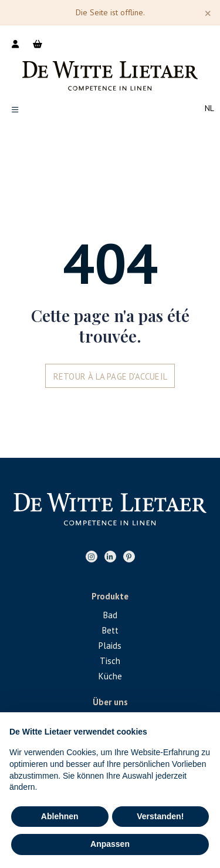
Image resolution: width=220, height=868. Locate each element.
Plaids (110, 646)
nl (209, 108)
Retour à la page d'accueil (110, 376)
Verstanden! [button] (160, 816)
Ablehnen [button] (60, 816)
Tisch (110, 661)
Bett (110, 630)
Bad (110, 615)
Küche (110, 676)
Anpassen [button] (110, 844)
